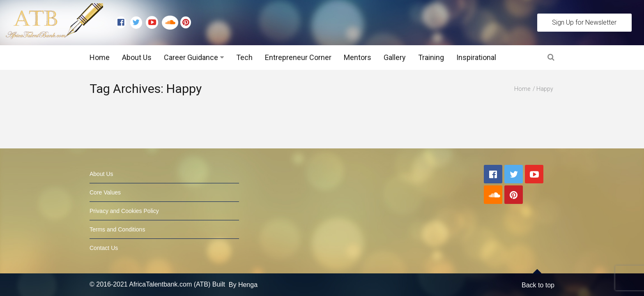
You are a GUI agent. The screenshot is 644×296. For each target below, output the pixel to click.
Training (431, 57)
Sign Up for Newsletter (584, 22)
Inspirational (476, 57)
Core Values (105, 188)
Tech (244, 57)
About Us (137, 57)
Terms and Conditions (117, 225)
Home (100, 57)
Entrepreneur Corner (298, 57)
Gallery (395, 57)
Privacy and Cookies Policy (124, 207)
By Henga (243, 281)
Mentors (358, 57)
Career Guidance (191, 57)
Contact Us (104, 244)
